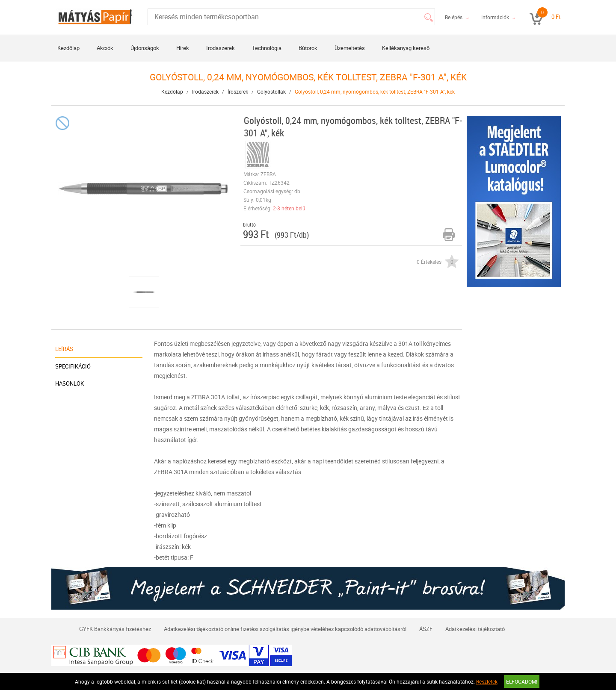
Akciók (105, 48)
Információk (495, 17)
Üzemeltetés (350, 48)
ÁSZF (426, 629)
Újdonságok (145, 48)
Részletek (487, 681)
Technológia (267, 48)
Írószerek (238, 91)
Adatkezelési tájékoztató (475, 629)
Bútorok (308, 48)
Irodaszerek (221, 48)
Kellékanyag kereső (406, 48)
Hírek (183, 48)
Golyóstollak (271, 91)
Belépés (454, 17)
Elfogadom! (522, 681)
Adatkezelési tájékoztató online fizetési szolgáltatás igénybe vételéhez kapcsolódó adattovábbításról (285, 629)
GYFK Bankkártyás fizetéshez (115, 629)
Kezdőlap (68, 48)
